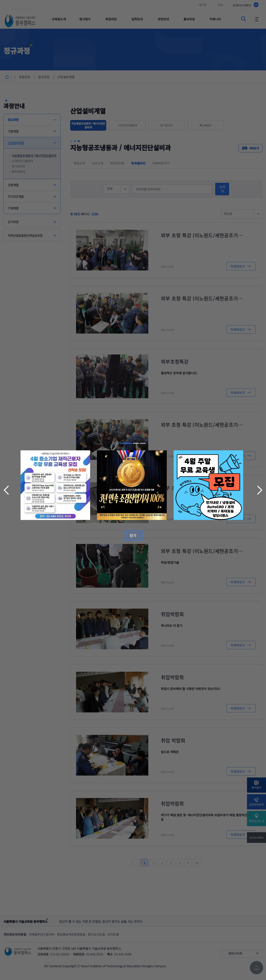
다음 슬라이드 (259, 490)
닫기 (133, 535)
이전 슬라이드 (7, 490)
